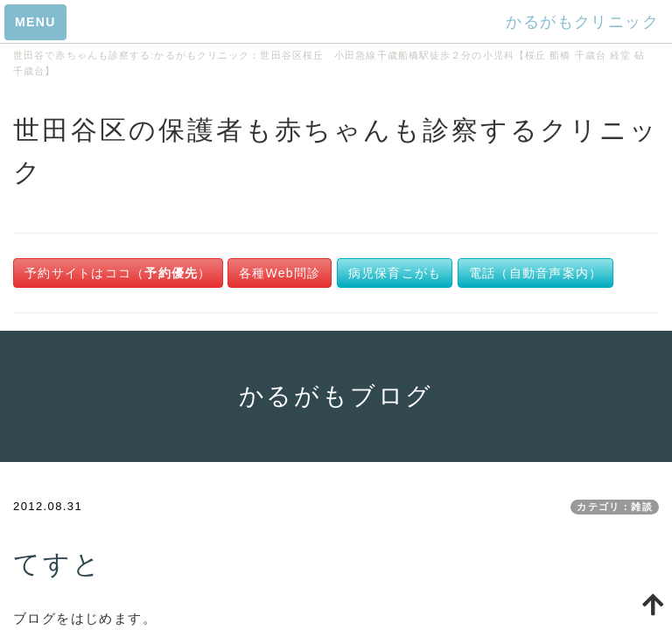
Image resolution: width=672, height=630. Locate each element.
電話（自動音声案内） (536, 273)
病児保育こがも (395, 273)
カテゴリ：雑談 (615, 507)
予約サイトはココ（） (118, 273)
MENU (35, 22)
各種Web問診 (280, 273)
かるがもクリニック (582, 22)
